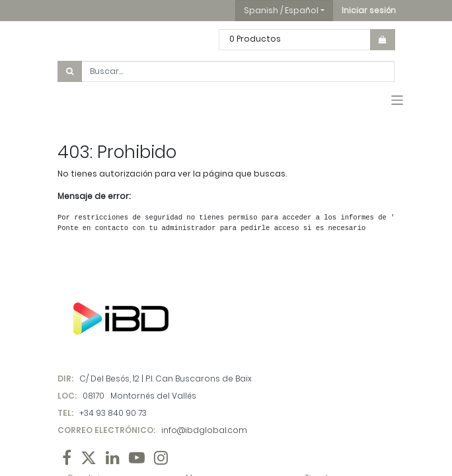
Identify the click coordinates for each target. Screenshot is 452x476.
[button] (369, 11)
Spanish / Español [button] (281, 10)
